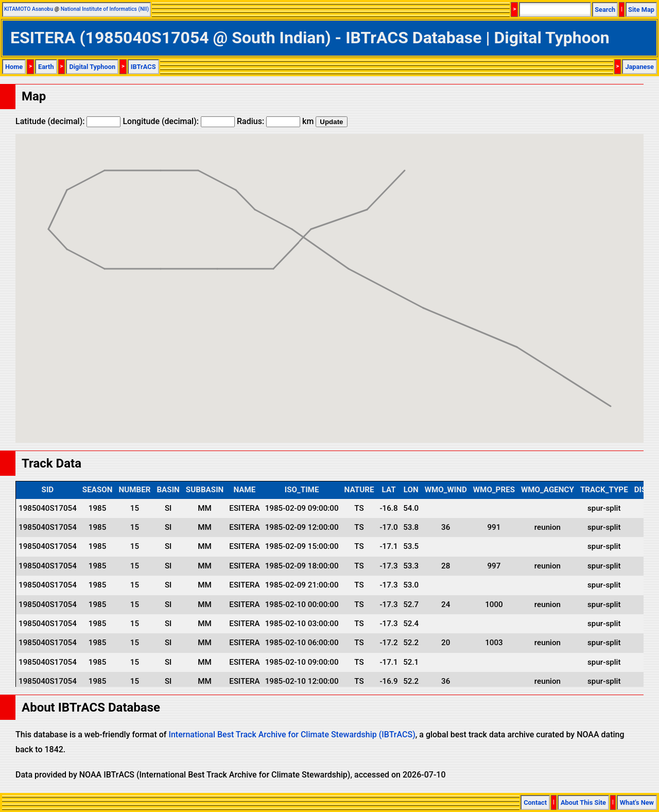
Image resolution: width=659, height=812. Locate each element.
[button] (405, 161)
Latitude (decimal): (68, 121)
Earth (46, 67)
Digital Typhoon (92, 67)
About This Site (583, 802)
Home (14, 67)
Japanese (639, 67)
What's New (637, 802)
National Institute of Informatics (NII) (105, 9)
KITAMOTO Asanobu (29, 9)
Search (605, 10)
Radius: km (275, 121)
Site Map (641, 10)
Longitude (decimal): (179, 121)
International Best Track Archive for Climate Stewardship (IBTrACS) (292, 735)
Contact (535, 802)
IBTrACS (143, 67)
